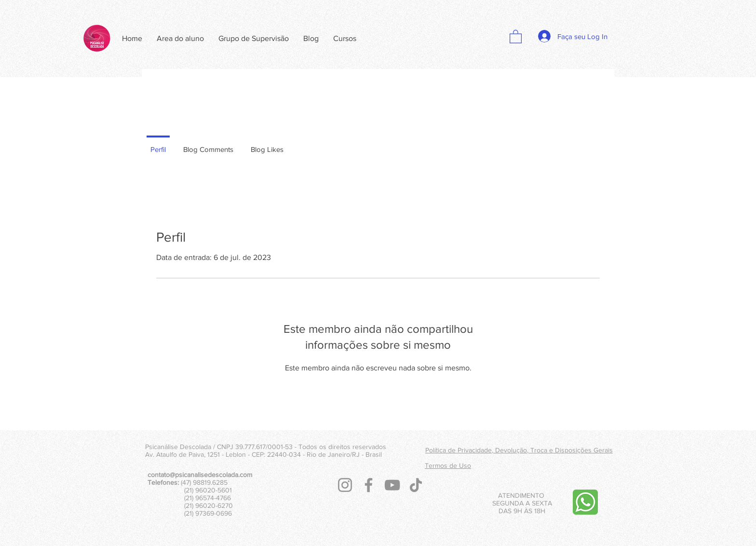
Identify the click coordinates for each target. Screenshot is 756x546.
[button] (516, 36)
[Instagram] (345, 485)
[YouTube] (392, 485)
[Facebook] (369, 485)
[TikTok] (416, 485)
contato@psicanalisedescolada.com (200, 475)
